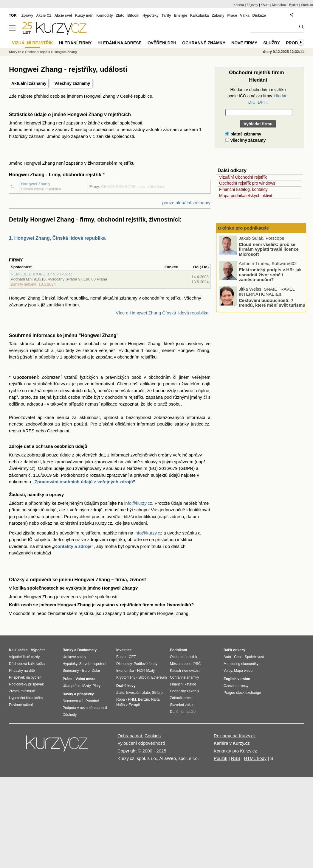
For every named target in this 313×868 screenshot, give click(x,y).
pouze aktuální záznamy (186, 203)
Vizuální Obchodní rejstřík (243, 177)
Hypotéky (151, 15)
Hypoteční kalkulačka (26, 698)
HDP (141, 671)
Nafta (155, 699)
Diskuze (259, 15)
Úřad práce (71, 686)
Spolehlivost (254, 657)
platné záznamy (243, 134)
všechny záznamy (245, 140)
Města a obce (181, 664)
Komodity (104, 15)
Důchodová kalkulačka (27, 664)
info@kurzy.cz (138, 503)
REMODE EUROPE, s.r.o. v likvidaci (42, 274)
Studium (307, 5)
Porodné (92, 701)
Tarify (166, 15)
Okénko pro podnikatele (243, 228)
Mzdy (86, 686)
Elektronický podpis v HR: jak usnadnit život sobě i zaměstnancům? (270, 275)
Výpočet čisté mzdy (24, 657)
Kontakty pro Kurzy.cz (235, 751)
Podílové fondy (145, 664)
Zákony (218, 15)
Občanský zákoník (185, 691)
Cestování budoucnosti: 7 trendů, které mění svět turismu (272, 303)
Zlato (120, 15)
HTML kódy (255, 758)
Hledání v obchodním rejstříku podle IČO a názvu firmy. (258, 96)
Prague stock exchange (242, 693)
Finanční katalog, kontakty (243, 189)
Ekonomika (125, 671)
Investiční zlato (138, 693)
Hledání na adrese (120, 43)
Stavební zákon (182, 705)
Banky (68, 650)
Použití (221, 758)
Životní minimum (22, 691)
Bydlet (294, 5)
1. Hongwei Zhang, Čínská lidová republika (57, 238)
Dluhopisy (124, 664)
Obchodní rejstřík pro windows (247, 183)
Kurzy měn (84, 15)
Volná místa (85, 679)
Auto (227, 657)
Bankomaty (87, 650)
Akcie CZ (44, 15)
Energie (181, 15)
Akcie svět (63, 15)
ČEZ (132, 657)
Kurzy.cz (15, 52)
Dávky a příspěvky (78, 694)
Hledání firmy (75, 43)
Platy (97, 686)
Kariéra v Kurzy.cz (232, 743)
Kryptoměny (126, 677)
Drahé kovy (126, 686)
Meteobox (279, 5)
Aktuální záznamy (29, 83)
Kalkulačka (200, 15)
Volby (228, 671)
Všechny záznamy (72, 83)
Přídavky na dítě (22, 671)
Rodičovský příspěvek (26, 684)
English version (237, 679)
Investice (124, 650)
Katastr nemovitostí (185, 671)
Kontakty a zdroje (73, 546)
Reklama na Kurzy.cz (235, 736)
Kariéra (239, 5)
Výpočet (38, 650)
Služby (272, 43)
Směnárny (71, 671)
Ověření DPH (162, 43)
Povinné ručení (21, 705)
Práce (232, 15)
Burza (121, 657)
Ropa (121, 699)
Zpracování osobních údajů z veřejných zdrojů (84, 482)
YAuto (265, 5)
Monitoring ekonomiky (241, 664)
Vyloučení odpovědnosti (141, 743)
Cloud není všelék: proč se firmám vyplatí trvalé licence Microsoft (269, 249)
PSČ (197, 664)
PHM (132, 699)
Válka (245, 15)
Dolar (96, 671)
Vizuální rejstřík (32, 43)
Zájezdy (252, 5)
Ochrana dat (130, 736)
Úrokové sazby (74, 657)
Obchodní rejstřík (38, 52)
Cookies (153, 736)
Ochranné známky (204, 43)
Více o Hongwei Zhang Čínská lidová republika (162, 313)
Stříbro (157, 693)
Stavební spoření (93, 664)
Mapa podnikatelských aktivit (246, 196)
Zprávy (27, 15)
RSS (236, 758)
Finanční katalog (183, 684)
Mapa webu (243, 671)
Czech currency (236, 686)
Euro (86, 671)
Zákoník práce (181, 698)
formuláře (188, 712)
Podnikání (178, 650)
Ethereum (159, 677)
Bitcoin (133, 15)
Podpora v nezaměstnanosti (85, 708)
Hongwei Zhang (35, 184)
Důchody (70, 715)
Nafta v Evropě (128, 705)
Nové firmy (244, 43)
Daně (174, 712)
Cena (238, 657)
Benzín (144, 699)
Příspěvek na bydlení (26, 677)
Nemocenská (73, 701)
